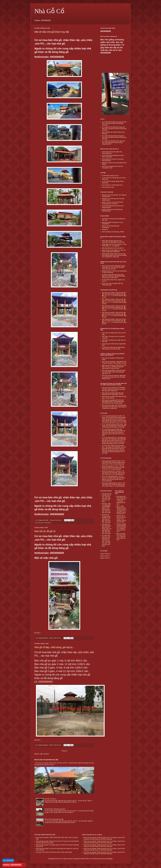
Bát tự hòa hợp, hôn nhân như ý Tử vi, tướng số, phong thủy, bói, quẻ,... (121, 537)
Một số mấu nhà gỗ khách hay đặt (52, 32)
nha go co (41, 523)
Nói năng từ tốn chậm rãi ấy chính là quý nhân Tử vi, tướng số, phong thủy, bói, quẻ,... (122, 500)
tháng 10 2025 (104, 554)
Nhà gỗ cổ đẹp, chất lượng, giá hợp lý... (54, 647)
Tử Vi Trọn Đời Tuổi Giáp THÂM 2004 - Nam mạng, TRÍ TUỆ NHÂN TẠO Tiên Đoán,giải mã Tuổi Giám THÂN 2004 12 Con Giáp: (114, 426)
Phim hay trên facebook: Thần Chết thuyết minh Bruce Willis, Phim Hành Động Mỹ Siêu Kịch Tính (114, 372)
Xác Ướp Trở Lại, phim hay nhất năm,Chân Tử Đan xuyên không (54, 852)
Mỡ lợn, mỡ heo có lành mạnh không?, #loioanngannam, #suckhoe (113, 203)
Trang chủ (64, 751)
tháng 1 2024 (104, 556)
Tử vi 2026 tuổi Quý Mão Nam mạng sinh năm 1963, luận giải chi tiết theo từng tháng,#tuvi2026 (113, 143)
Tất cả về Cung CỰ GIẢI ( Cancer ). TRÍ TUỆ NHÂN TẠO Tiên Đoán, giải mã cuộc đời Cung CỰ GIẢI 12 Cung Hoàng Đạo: (114, 462)
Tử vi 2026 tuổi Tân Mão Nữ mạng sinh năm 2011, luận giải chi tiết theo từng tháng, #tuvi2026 (114, 123)
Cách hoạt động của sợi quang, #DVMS (113, 232)
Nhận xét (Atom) (44, 754)
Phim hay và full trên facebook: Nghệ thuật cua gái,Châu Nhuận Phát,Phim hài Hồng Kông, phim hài (114, 377)
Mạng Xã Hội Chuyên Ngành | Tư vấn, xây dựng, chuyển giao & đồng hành (114, 251)
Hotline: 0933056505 (12, 865)
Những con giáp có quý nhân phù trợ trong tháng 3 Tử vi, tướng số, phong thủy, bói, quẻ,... (121, 528)
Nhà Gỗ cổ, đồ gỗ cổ (45, 531)
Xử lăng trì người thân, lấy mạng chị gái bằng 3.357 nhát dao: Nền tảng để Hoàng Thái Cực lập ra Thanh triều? (114, 276)
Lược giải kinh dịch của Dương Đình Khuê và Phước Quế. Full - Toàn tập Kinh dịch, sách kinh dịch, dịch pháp (107, 529)
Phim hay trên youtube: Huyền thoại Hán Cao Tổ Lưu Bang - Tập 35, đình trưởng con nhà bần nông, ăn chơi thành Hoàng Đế (104, 853)
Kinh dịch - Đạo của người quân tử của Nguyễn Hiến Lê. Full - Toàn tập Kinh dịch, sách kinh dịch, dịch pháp (106, 508)
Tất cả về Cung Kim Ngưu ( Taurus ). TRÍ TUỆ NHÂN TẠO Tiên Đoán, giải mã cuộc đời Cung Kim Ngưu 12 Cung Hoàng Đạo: (114, 485)
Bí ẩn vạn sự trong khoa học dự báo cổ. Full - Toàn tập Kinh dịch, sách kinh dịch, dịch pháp (107, 518)
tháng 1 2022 (104, 558)
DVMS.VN (105, 230)
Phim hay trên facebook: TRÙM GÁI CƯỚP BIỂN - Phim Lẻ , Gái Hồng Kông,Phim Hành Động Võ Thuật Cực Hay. (114, 367)
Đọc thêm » (38, 633)
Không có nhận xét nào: (56, 520)
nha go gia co (48, 523)
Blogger (110, 859)
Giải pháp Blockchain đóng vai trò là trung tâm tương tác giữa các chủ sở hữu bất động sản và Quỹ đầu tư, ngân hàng (114, 255)
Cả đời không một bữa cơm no (110, 176)
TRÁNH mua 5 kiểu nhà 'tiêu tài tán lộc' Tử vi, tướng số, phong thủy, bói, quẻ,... (121, 519)
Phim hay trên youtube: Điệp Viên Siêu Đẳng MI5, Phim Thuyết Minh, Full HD (113, 394)
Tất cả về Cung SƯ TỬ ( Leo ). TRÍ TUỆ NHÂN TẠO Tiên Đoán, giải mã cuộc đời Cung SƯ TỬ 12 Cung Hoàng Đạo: (113, 468)
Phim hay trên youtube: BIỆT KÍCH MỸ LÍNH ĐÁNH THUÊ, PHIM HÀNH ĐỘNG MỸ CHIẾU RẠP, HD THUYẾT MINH (113, 402)
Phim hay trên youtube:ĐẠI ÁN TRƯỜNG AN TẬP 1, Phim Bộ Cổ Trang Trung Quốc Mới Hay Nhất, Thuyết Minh (114, 389)
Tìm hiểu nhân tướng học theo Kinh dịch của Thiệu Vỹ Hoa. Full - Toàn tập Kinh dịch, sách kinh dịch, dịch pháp (106, 541)
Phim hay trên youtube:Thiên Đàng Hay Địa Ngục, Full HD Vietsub (114, 397)
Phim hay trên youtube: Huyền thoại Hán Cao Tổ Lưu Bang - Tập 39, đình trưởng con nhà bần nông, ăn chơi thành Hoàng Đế (104, 838)
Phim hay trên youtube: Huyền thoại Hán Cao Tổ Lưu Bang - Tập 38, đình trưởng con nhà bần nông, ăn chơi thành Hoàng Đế (104, 842)
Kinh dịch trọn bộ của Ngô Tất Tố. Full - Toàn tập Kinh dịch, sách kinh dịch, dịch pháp (107, 498)
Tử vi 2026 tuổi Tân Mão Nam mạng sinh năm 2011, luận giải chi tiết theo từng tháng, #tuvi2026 (114, 129)
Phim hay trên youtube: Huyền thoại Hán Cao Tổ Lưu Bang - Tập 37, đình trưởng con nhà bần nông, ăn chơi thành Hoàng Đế (104, 846)
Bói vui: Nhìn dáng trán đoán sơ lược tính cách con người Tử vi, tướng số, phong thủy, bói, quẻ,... (121, 510)
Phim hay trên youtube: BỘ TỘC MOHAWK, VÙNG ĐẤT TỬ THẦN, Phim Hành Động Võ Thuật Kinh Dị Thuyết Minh (114, 407)
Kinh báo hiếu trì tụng (108, 187)
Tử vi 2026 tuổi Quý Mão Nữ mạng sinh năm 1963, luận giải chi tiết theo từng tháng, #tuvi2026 (114, 137)
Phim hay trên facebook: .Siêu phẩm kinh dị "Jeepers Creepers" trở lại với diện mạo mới (114, 362)
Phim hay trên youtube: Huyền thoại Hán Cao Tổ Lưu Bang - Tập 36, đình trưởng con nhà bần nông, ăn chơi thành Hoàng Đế (104, 849)
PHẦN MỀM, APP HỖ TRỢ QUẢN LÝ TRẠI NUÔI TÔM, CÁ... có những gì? (114, 245)
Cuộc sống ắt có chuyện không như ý (112, 185)
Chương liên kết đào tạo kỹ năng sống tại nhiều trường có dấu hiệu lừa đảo (113, 348)
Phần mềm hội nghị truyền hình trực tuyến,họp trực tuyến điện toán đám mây (113, 242)
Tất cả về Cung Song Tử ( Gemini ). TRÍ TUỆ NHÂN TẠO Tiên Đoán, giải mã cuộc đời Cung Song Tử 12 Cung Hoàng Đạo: (114, 473)
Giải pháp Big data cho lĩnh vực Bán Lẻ (113, 248)
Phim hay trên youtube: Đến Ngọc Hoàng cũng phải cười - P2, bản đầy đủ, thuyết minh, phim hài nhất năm (113, 267)
